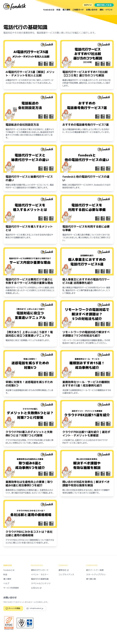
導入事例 (66, 10)
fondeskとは (49, 10)
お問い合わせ (92, 10)
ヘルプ (6, 583)
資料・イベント (106, 10)
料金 (58, 10)
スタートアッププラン (96, 574)
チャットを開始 (13, 608)
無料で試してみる (104, 5)
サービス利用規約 (11, 588)
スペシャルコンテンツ (41, 583)
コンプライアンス (66, 574)
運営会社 (64, 570)
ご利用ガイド (78, 10)
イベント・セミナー (40, 574)
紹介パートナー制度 (95, 570)
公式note (36, 588)
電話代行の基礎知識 (40, 579)
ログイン (88, 5)
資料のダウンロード (40, 570)
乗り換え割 (91, 579)
